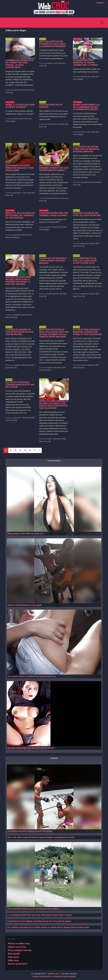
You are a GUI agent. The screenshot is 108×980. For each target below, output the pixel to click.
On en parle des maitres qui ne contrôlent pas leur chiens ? (33, 909)
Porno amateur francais (20, 950)
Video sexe (13, 960)
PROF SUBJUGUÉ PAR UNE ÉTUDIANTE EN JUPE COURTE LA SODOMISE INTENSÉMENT (53, 44)
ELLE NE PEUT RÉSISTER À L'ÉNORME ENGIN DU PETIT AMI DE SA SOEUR (20, 385)
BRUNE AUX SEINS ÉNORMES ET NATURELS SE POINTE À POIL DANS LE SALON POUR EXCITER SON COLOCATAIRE (54, 405)
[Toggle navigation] (102, 23)
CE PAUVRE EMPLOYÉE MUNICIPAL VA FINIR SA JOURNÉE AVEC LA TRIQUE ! (86, 63)
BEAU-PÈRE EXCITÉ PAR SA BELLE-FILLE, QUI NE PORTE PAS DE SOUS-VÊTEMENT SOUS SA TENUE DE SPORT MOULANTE (54, 333)
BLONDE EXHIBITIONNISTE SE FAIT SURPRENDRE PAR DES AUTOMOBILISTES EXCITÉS (86, 107)
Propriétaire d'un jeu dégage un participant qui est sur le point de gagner (39, 921)
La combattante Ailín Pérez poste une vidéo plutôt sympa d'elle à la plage (40, 915)
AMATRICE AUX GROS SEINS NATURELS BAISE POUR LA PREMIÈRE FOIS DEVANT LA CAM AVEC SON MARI (18, 281)
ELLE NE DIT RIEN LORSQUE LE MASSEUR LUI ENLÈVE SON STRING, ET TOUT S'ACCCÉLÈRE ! (88, 332)
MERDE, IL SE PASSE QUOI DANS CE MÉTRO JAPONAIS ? (20, 106)
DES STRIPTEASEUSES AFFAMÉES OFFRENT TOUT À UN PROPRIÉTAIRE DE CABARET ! (54, 168)
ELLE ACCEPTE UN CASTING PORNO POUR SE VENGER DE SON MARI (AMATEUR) (86, 149)
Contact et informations (42, 976)
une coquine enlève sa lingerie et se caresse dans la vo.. (32, 676)
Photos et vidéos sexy (19, 944)
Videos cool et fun (17, 947)
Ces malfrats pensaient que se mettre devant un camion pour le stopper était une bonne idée (48, 927)
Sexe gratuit (14, 954)
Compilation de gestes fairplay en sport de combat (30, 831)
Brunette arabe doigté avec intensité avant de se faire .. (32, 748)
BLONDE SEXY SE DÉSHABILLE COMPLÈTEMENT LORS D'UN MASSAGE (53, 261)
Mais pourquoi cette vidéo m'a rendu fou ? (26, 534)
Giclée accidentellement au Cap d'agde (25, 605)
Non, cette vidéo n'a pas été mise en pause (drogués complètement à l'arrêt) (41, 837)
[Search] (94, 23)
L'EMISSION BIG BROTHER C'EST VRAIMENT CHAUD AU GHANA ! (54, 214)
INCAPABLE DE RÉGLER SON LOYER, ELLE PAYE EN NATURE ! (87, 214)
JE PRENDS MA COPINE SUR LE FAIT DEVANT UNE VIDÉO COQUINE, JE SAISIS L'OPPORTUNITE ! (20, 64)
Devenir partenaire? (18, 964)
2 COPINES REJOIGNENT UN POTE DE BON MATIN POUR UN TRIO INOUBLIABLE (19, 332)
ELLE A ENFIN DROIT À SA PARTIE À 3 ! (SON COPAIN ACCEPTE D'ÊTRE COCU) (85, 261)
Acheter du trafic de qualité (64, 976)
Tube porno (13, 957)
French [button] (100, 3)
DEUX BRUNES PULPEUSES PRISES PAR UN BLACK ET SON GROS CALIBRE (19, 168)
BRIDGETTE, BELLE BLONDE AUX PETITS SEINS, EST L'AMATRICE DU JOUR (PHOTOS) (20, 215)
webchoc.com (53, 974)
